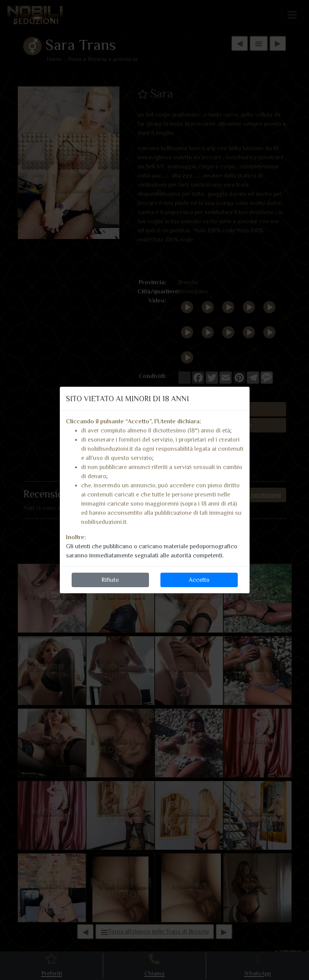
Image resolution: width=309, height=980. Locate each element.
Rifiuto (110, 580)
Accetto (199, 580)
